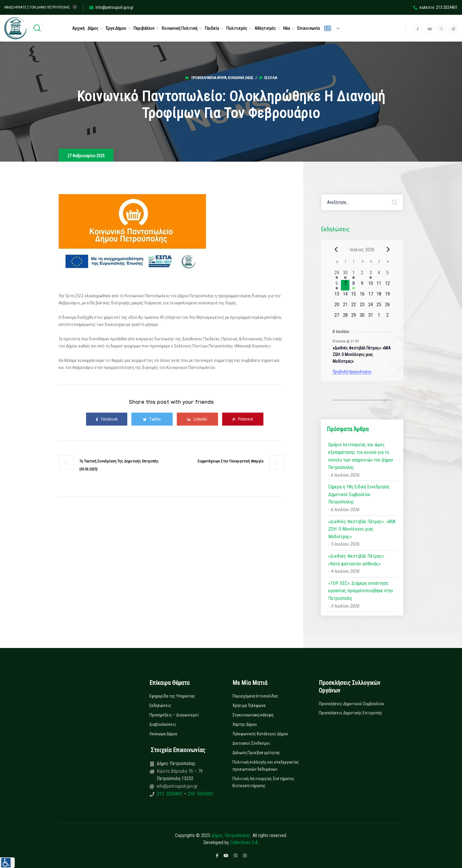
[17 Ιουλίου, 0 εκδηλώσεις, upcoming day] (371, 296)
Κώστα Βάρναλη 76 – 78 (180, 771)
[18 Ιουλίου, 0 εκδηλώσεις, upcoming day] (379, 296)
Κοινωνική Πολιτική (180, 28)
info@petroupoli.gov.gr (111, 7)
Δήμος (93, 28)
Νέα (287, 28)
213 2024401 (170, 794)
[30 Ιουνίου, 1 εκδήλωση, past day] (345, 275)
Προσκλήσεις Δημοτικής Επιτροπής (350, 713)
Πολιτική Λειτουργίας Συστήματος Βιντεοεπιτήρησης (263, 782)
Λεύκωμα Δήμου (163, 734)
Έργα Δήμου (116, 28)
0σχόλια (268, 78)
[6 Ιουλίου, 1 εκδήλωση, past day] (337, 285)
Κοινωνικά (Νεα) (240, 78)
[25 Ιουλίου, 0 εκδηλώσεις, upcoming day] (379, 306)
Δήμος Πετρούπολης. (231, 835)
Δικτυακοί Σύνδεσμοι (251, 743)
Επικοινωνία (308, 28)
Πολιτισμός (237, 28)
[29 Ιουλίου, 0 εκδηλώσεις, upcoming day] (354, 317)
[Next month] (388, 250)
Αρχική (78, 28)
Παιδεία (212, 28)
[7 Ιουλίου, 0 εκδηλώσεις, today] (345, 285)
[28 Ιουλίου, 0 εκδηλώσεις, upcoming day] (345, 317)
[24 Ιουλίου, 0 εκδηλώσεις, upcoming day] (371, 306)
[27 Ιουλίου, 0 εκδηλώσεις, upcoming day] (337, 317)
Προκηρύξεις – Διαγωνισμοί (174, 715)
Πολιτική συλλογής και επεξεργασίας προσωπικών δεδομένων (266, 766)
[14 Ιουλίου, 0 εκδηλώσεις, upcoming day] (345, 296)
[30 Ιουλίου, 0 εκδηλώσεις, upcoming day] (362, 317)
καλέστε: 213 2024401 (435, 7)
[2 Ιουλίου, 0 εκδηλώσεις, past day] (362, 275)
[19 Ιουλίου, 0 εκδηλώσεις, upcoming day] (388, 296)
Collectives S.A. (244, 842)
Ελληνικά (328, 28)
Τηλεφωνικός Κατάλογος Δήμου (260, 734)
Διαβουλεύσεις (163, 724)
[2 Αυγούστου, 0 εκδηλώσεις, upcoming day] (388, 317)
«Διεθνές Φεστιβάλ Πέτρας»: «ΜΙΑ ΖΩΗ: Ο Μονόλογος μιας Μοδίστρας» (362, 355)
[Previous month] (336, 250)
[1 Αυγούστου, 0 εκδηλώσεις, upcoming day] (379, 317)
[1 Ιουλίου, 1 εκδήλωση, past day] (354, 275)
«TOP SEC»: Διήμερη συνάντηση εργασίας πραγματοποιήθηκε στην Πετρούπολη (361, 591)
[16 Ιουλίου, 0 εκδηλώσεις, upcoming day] (362, 296)
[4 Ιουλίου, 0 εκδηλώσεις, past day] (379, 275)
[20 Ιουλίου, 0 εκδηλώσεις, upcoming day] (337, 306)
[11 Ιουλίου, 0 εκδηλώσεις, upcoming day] (379, 285)
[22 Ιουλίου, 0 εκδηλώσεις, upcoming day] (354, 306)
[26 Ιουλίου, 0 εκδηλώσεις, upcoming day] (388, 306)
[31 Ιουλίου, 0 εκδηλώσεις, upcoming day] (371, 317)
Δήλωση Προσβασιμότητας (256, 753)
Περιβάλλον (144, 28)
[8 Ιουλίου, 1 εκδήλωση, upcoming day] (354, 285)
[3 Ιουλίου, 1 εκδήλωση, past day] (371, 275)
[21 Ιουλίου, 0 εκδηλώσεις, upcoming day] (345, 306)
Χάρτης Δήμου (245, 724)
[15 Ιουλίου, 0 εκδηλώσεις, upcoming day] (354, 296)
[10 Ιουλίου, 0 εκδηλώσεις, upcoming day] (371, 285)
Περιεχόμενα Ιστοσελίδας (255, 696)
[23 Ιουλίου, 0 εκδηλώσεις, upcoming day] (362, 306)
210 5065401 (200, 794)
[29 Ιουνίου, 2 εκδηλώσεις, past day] (337, 275)
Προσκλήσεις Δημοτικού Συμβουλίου (352, 704)
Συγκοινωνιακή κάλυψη (253, 715)
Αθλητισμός (265, 28)
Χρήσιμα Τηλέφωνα (249, 705)
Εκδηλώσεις (160, 705)
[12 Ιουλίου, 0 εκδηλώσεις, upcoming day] (388, 285)
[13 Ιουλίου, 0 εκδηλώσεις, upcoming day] (337, 296)
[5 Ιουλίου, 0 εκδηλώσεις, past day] (388, 275)
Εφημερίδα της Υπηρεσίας (172, 696)
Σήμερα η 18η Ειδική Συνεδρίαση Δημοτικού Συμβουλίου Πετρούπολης (359, 494)
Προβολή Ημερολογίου (352, 372)
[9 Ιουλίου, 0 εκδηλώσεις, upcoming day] (362, 285)
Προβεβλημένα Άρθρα (209, 78)
